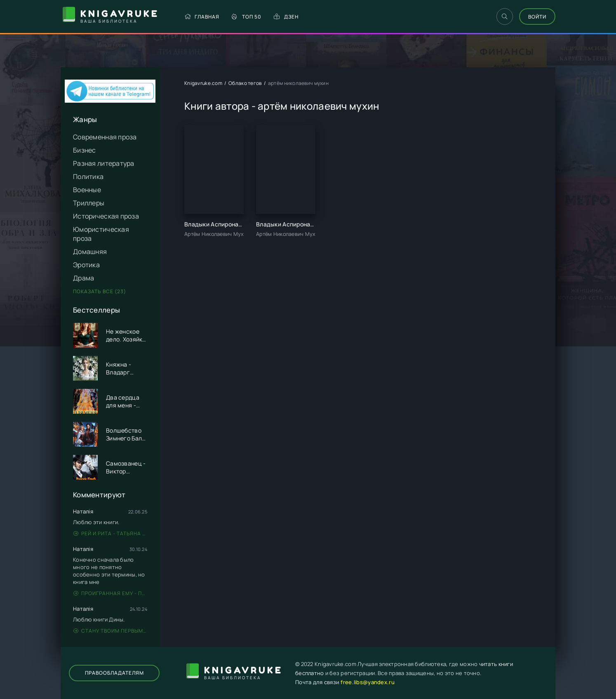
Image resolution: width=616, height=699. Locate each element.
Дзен (286, 17)
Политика (88, 177)
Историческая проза (106, 216)
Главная (202, 17)
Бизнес (85, 150)
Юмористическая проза (101, 234)
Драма (83, 278)
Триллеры (89, 203)
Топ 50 (247, 17)
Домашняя (90, 252)
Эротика (86, 265)
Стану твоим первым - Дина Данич (110, 631)
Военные (87, 190)
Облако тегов (245, 83)
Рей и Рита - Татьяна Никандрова (110, 533)
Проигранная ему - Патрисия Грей (110, 593)
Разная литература (104, 163)
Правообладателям (114, 673)
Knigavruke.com (203, 83)
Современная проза (105, 137)
